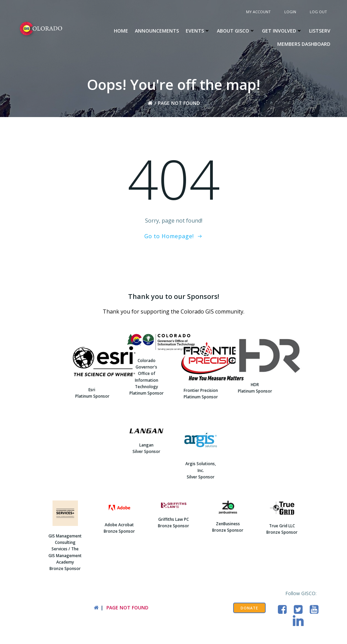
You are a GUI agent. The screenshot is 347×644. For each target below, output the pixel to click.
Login (290, 12)
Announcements (157, 31)
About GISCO (236, 31)
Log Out (318, 12)
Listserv (320, 31)
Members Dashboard (304, 44)
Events (198, 31)
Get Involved (282, 31)
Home (121, 31)
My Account (258, 12)
